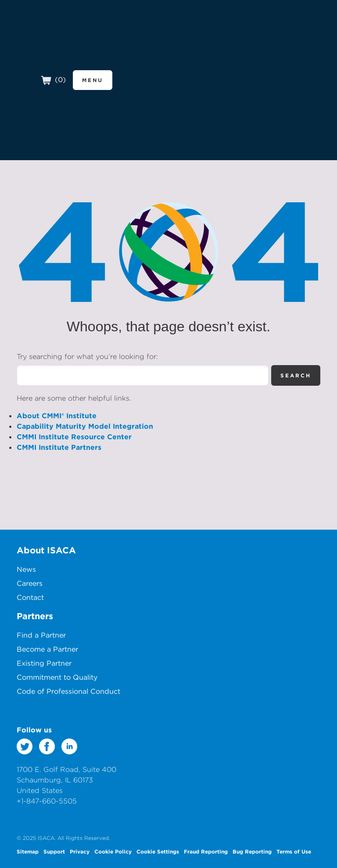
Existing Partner (44, 663)
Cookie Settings (158, 851)
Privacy (80, 851)
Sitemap (28, 851)
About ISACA (46, 550)
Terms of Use (294, 851)
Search (296, 375)
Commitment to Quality (57, 677)
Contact (30, 597)
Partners (35, 616)
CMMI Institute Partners (59, 447)
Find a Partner (41, 635)
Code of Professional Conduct (68, 691)
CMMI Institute (75, 46)
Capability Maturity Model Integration (85, 426)
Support (54, 851)
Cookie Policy (113, 851)
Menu (93, 80)
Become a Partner (47, 649)
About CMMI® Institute (57, 416)
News (26, 569)
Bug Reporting (252, 851)
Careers (30, 583)
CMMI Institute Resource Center (74, 437)
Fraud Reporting (206, 851)
